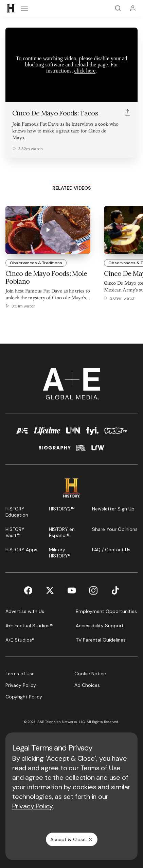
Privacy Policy (33, 806)
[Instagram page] (93, 590)
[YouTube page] (72, 590)
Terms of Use (101, 768)
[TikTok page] (115, 590)
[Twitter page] (50, 590)
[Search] (118, 8)
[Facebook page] (28, 590)
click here (85, 71)
